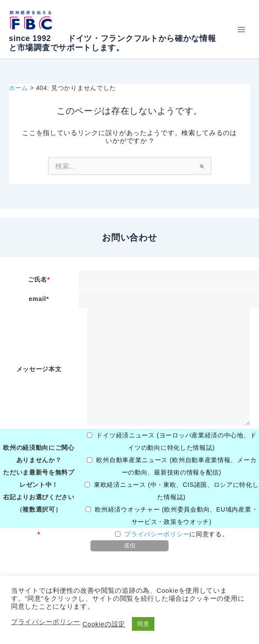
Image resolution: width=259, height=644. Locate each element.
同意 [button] (143, 624)
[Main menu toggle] (241, 29)
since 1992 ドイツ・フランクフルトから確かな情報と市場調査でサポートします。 (113, 43)
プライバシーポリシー (157, 534)
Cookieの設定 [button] (104, 624)
